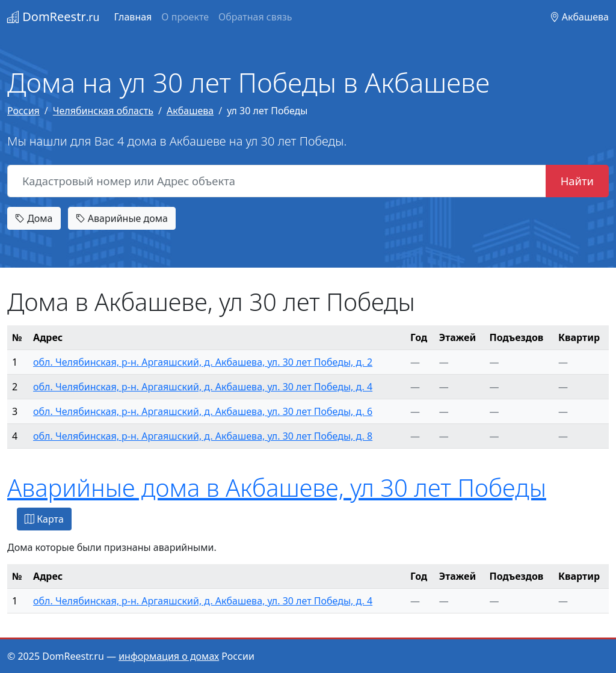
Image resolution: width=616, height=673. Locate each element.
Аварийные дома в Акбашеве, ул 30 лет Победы (277, 487)
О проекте (185, 17)
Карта (44, 519)
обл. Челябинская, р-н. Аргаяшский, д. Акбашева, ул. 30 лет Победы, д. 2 (203, 362)
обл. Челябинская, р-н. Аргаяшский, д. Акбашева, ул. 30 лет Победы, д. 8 (203, 436)
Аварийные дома (122, 218)
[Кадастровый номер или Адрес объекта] (277, 181)
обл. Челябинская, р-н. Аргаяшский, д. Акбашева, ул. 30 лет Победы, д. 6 (203, 411)
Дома (34, 218)
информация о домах (169, 656)
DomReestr (53, 17)
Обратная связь (255, 17)
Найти (577, 181)
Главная (133, 17)
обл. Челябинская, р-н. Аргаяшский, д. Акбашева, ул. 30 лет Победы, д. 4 (203, 387)
